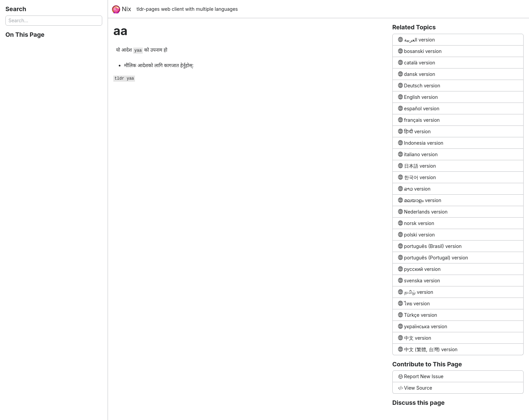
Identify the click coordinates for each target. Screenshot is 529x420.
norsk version (416, 223)
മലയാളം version (420, 200)
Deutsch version (419, 86)
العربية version (416, 40)
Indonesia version (421, 143)
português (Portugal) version (433, 258)
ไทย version (414, 303)
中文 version (415, 338)
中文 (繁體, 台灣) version (428, 349)
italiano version (418, 154)
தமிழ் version (416, 292)
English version (418, 97)
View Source (415, 388)
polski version (416, 235)
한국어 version (417, 177)
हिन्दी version (414, 131)
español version (419, 108)
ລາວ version (414, 189)
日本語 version (417, 166)
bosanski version (420, 51)
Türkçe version (418, 315)
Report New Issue (421, 376)
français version (419, 120)
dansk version (417, 74)
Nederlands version (423, 212)
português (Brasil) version (430, 246)
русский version (419, 269)
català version (417, 63)
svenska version (419, 281)
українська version (423, 326)
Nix (122, 9)
